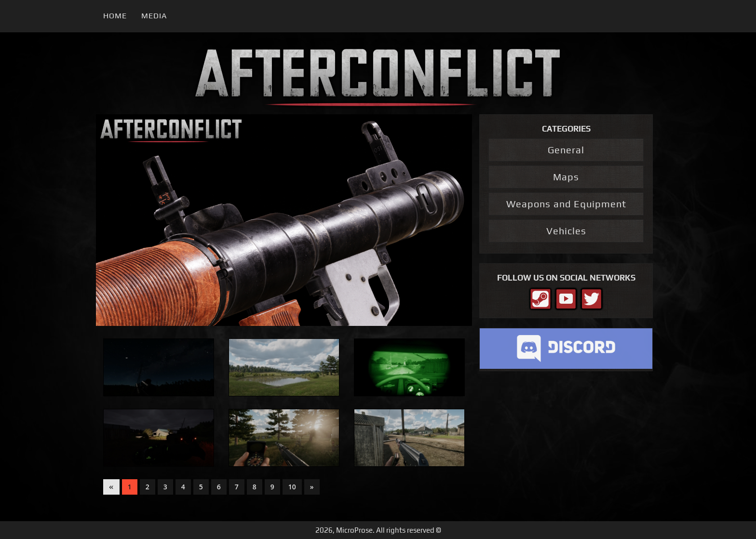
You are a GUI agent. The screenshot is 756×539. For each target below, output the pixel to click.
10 (292, 487)
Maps (566, 177)
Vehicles (566, 231)
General (566, 150)
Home (115, 16)
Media (154, 16)
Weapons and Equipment (566, 204)
